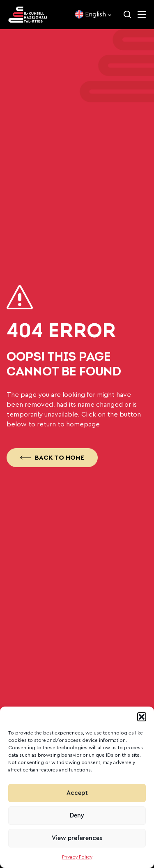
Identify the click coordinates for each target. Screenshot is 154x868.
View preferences (77, 838)
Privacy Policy (77, 857)
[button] (142, 717)
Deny (77, 816)
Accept (77, 793)
